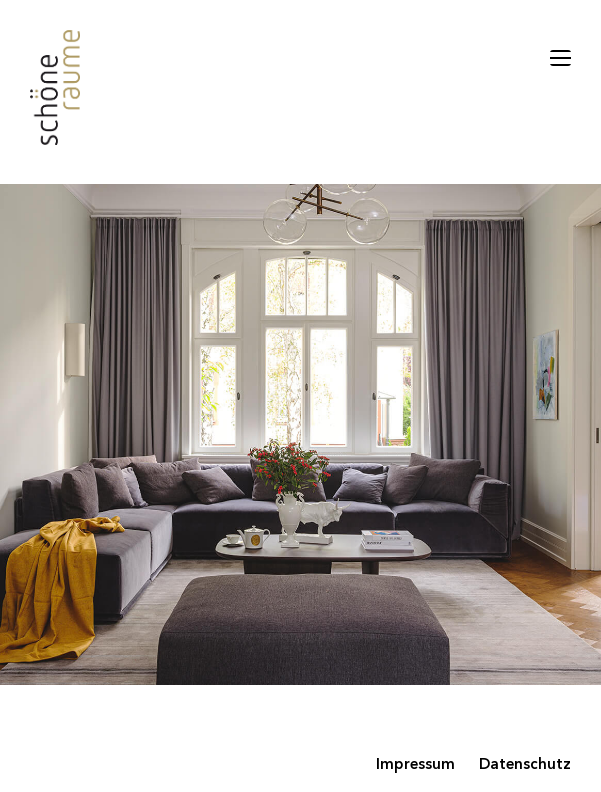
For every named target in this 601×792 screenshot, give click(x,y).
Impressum (415, 765)
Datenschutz (525, 765)
